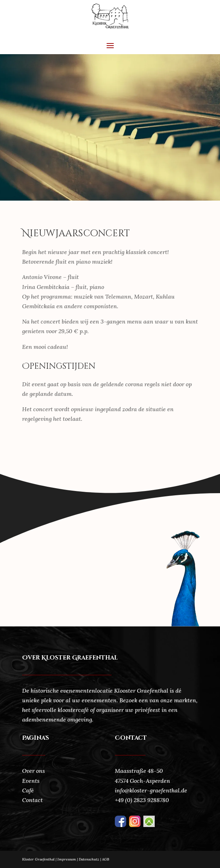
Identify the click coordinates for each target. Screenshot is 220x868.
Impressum (67, 859)
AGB (106, 859)
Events (31, 781)
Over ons (34, 771)
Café (28, 790)
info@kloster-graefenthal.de (151, 790)
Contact (32, 800)
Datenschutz (90, 859)
